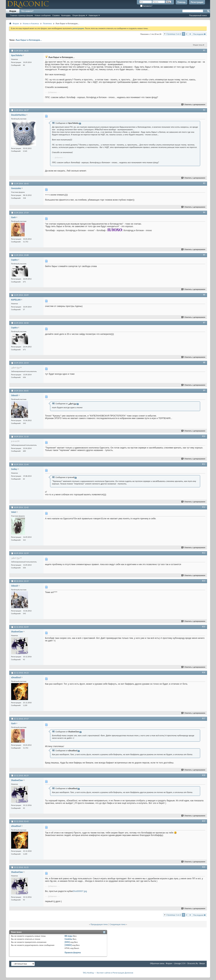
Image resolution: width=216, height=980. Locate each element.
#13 (204, 553)
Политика (47, 23)
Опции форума (79, 15)
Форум (13, 11)
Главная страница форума (22, 15)
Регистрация (197, 2)
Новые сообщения (43, 15)
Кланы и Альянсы (31, 23)
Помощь (181, 2)
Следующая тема (118, 924)
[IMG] (67, 942)
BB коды (69, 936)
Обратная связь (157, 963)
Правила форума (73, 953)
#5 (204, 255)
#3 (204, 183)
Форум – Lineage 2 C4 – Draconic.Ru (182, 963)
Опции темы (198, 45)
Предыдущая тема (99, 924)
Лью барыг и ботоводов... (29, 40)
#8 (204, 363)
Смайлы (69, 939)
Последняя (200, 34)
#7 (204, 323)
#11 (204, 464)
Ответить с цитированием (193, 105)
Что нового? (27, 11)
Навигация (93, 15)
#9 (204, 390)
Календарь (66, 15)
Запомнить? (146, 6)
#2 (204, 110)
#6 (204, 295)
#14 (204, 581)
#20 (204, 867)
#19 (204, 821)
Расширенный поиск (198, 15)
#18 (204, 775)
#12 (204, 507)
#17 (204, 718)
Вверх (202, 963)
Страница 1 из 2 (174, 34)
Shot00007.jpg (80, 891)
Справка (56, 15)
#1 (204, 50)
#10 (204, 436)
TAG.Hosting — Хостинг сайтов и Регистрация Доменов (108, 973)
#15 (204, 627)
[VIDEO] (68, 945)
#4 (204, 212)
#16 (204, 672)
